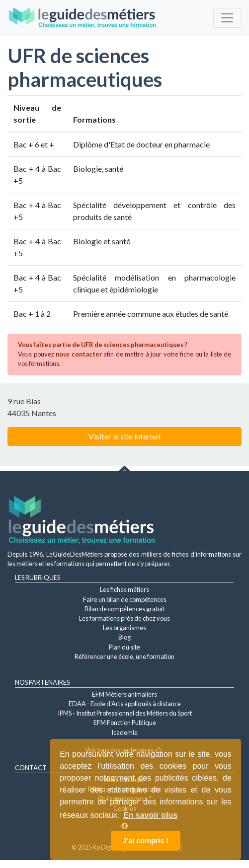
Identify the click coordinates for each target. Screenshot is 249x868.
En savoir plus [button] (150, 815)
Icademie (124, 732)
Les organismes (124, 628)
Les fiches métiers (124, 589)
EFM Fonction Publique (125, 723)
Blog (124, 637)
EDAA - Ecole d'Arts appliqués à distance (125, 704)
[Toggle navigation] (227, 18)
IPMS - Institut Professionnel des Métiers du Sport (125, 713)
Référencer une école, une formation (124, 656)
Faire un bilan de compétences (125, 599)
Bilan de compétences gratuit (124, 609)
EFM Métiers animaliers (124, 694)
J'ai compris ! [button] (146, 841)
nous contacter (79, 354)
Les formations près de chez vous (124, 618)
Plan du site (124, 647)
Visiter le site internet (125, 436)
